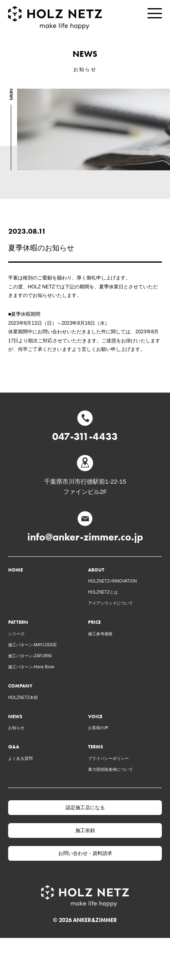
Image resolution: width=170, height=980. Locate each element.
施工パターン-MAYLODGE (32, 645)
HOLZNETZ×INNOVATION (112, 581)
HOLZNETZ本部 (23, 698)
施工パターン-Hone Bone (31, 667)
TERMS (96, 747)
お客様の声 (98, 728)
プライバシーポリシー (108, 758)
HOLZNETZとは (103, 592)
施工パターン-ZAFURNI (30, 656)
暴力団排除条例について (110, 769)
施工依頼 (85, 830)
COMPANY (20, 686)
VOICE (95, 716)
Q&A (14, 747)
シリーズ (16, 634)
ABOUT (96, 570)
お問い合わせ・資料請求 (85, 853)
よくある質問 (20, 758)
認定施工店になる (85, 808)
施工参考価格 (100, 634)
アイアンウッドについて (110, 603)
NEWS (15, 716)
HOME (15, 570)
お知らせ (16, 728)
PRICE (94, 622)
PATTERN (18, 622)
